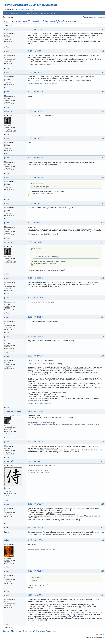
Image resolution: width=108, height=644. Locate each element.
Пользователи (17, 14)
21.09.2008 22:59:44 (36, 54)
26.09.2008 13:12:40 (36, 530)
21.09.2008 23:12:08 (36, 160)
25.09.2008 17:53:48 (36, 507)
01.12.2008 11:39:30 (36, 543)
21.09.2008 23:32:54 (36, 339)
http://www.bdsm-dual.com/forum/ (71, 617)
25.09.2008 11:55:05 (36, 414)
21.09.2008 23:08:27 (36, 141)
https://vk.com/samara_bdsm (25, 10)
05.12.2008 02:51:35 (36, 574)
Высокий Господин (14, 414)
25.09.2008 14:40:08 (36, 444)
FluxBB (102, 640)
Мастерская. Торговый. (27, 22)
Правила (27, 14)
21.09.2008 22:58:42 (36, 30)
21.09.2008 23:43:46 (36, 359)
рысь (7, 30)
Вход (53, 14)
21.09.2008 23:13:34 (36, 180)
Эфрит (8, 543)
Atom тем (101, 637)
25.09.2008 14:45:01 (36, 464)
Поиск (35, 14)
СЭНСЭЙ (9, 464)
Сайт (8, 436)
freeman (8, 114)
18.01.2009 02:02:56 (36, 598)
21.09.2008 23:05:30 (36, 94)
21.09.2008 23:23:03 (36, 281)
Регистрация (44, 14)
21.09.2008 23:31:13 (36, 320)
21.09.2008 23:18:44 (36, 225)
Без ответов (100, 18)
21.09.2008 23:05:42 (36, 114)
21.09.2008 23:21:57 (36, 245)
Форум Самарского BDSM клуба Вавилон (30, 5)
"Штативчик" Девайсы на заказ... (62, 22)
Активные (91, 18)
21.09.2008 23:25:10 (36, 300)
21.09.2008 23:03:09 (36, 75)
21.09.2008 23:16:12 (36, 206)
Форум (6, 14)
